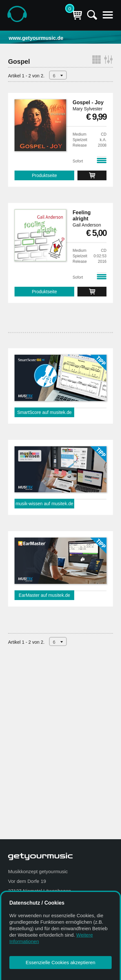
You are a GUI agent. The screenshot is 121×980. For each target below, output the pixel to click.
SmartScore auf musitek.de (44, 412)
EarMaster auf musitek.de (45, 595)
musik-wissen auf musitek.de (44, 504)
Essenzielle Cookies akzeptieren (61, 962)
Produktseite (45, 175)
